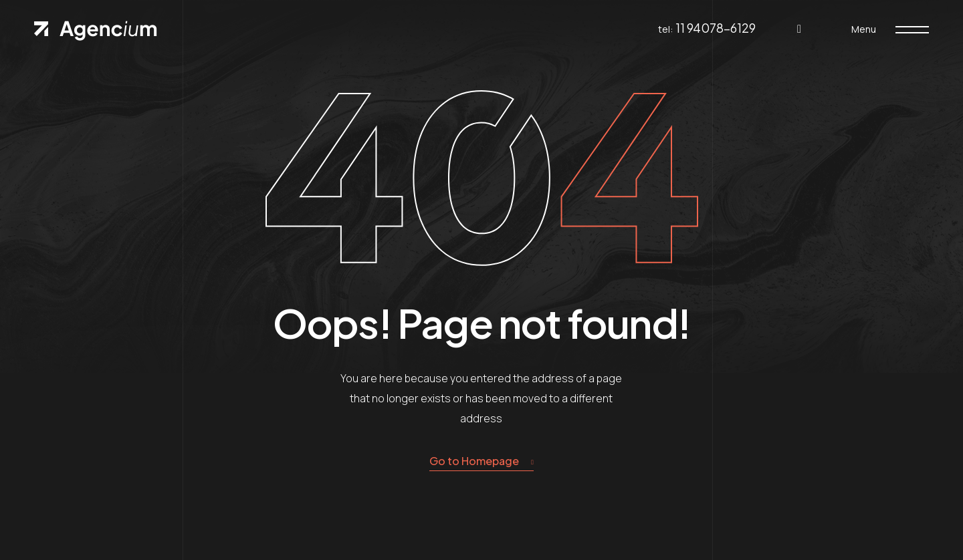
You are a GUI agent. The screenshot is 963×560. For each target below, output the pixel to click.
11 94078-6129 (716, 28)
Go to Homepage (481, 461)
